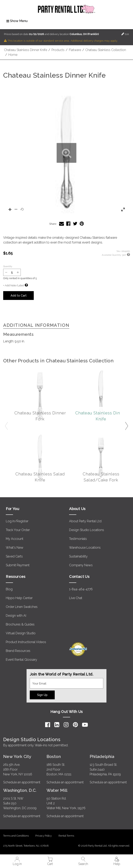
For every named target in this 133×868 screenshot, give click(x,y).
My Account (15, 539)
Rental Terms (66, 836)
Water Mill (57, 790)
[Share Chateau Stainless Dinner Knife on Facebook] (68, 224)
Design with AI (16, 616)
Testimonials (78, 539)
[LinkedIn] (57, 725)
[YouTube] (85, 725)
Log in (17, 861)
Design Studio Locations (87, 530)
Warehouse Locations (85, 548)
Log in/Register (17, 521)
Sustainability (78, 556)
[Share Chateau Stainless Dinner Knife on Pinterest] (82, 224)
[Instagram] (66, 725)
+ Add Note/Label (13, 285)
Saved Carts (14, 556)
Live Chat (76, 598)
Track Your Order (18, 530)
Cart (50, 861)
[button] (66, 153)
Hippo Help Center (19, 598)
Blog (9, 589)
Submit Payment (18, 565)
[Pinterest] (75, 725)
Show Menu (17, 21)
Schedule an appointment (22, 782)
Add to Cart (19, 295)
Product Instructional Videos (26, 642)
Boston (54, 756)
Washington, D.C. (20, 790)
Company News (81, 565)
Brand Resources (18, 651)
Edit (125, 34)
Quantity (8, 266)
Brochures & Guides (20, 624)
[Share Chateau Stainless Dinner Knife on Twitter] (75, 224)
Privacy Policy (44, 836)
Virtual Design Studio (21, 633)
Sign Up (42, 695)
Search (83, 861)
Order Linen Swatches (22, 607)
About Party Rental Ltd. (86, 521)
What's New (15, 548)
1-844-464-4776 (81, 589)
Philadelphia (102, 756)
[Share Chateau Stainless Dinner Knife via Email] (62, 224)
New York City (17, 756)
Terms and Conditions (16, 836)
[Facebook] (48, 725)
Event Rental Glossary (21, 660)
